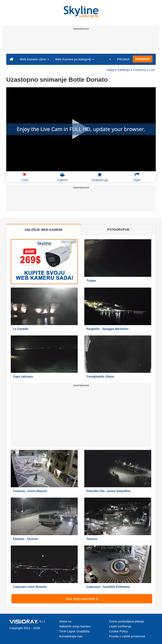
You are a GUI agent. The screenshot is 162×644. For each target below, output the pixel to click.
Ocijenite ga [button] (100, 177)
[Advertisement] (80, 41)
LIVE (25, 177)
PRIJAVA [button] (123, 59)
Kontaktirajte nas (71, 636)
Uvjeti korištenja (120, 626)
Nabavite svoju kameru (75, 626)
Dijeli (137, 177)
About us (65, 621)
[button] (107, 59)
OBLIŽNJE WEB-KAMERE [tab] (44, 230)
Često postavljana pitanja (126, 621)
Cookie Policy (118, 631)
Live (152, 70)
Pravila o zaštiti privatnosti (127, 636)
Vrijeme (62, 177)
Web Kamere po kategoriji (75, 59)
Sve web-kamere (82, 599)
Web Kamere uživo (34, 59)
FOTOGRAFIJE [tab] (118, 229)
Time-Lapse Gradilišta (74, 631)
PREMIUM (143, 59)
